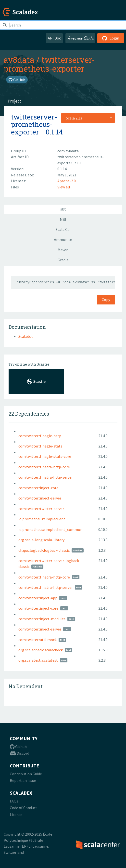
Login (111, 38)
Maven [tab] (63, 250)
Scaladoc (26, 336)
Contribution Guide (26, 774)
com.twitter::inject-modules (42, 619)
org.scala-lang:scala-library (41, 540)
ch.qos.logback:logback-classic (44, 550)
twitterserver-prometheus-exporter (49, 64)
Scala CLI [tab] (63, 229)
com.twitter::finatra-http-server (46, 477)
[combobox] (88, 118)
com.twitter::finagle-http (40, 436)
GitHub (17, 80)
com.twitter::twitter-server (41, 509)
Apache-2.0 (67, 181)
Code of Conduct (24, 808)
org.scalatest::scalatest (38, 660)
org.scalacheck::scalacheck (41, 650)
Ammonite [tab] (63, 239)
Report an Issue (23, 780)
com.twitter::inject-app (38, 598)
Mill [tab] (63, 219)
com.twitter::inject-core (38, 488)
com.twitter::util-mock (38, 640)
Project (14, 101)
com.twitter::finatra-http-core (44, 467)
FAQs (14, 801)
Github (18, 747)
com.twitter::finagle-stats (40, 446)
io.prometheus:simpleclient (42, 519)
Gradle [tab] (63, 260)
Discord (19, 753)
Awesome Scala (80, 38)
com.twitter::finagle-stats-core (45, 456)
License (16, 815)
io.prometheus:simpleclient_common (50, 529)
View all (64, 187)
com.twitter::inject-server (40, 498)
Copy (106, 300)
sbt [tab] (63, 209)
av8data (19, 60)
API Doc (54, 38)
